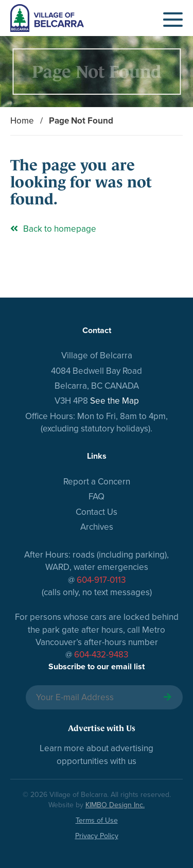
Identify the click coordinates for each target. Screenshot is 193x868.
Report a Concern (97, 482)
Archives (97, 527)
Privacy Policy (97, 836)
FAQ (97, 497)
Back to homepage (53, 229)
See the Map (115, 401)
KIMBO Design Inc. (115, 805)
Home (22, 121)
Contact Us (97, 512)
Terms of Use (97, 820)
